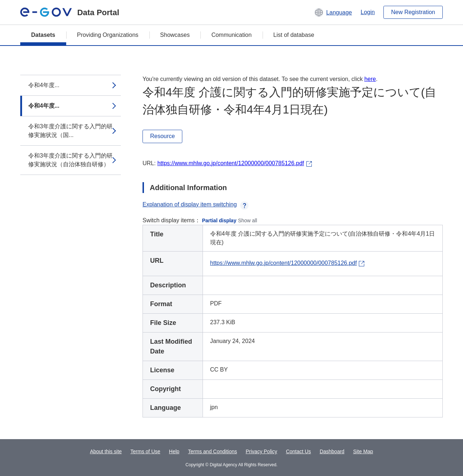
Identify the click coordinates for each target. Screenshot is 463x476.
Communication (231, 35)
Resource (162, 136)
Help (174, 451)
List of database (294, 35)
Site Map (363, 451)
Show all (248, 220)
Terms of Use (145, 451)
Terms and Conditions (213, 451)
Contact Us (298, 451)
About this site (106, 451)
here (370, 79)
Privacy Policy (261, 451)
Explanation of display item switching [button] (196, 204)
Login (368, 12)
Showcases (175, 35)
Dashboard (332, 451)
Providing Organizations (108, 35)
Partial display (219, 220)
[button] (333, 12)
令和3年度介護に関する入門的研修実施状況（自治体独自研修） (70, 160)
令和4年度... (44, 85)
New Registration (413, 12)
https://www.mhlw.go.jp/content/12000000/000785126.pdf (231, 163)
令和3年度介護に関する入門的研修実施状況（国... (70, 131)
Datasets (43, 35)
